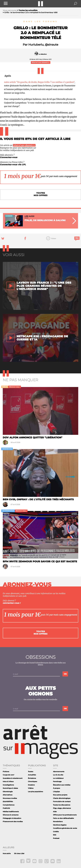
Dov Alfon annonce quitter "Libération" (33, 437)
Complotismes (9, 805)
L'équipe (56, 792)
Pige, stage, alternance (62, 808)
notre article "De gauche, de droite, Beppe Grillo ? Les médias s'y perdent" (39, 82)
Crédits (56, 832)
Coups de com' (9, 775)
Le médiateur (58, 778)
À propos (56, 788)
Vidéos (31, 788)
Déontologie (8, 792)
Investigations (8, 785)
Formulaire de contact (62, 801)
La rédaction (43, 54)
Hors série (7, 853)
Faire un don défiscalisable (63, 818)
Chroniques (33, 781)
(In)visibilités (8, 801)
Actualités (32, 775)
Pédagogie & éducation (12, 818)
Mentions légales (60, 825)
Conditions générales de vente (65, 828)
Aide (55, 812)
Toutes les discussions (62, 805)
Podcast (56, 838)
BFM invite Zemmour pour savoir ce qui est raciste (40, 561)
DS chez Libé (19, 853)
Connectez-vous (9, 157)
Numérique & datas (10, 788)
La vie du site (58, 775)
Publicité (6, 808)
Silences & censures (11, 815)
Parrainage (57, 781)
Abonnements (59, 772)
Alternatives (8, 795)
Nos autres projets (60, 795)
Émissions (32, 778)
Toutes (31, 772)
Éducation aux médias (62, 785)
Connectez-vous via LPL (13, 165)
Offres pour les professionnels (65, 815)
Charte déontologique (62, 798)
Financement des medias (13, 821)
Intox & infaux (8, 781)
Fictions (6, 772)
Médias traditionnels (11, 812)
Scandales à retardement (13, 778)
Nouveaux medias (10, 798)
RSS (55, 835)
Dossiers (31, 785)
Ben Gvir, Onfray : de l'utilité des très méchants (38, 499)
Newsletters (58, 821)
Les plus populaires (35, 792)
